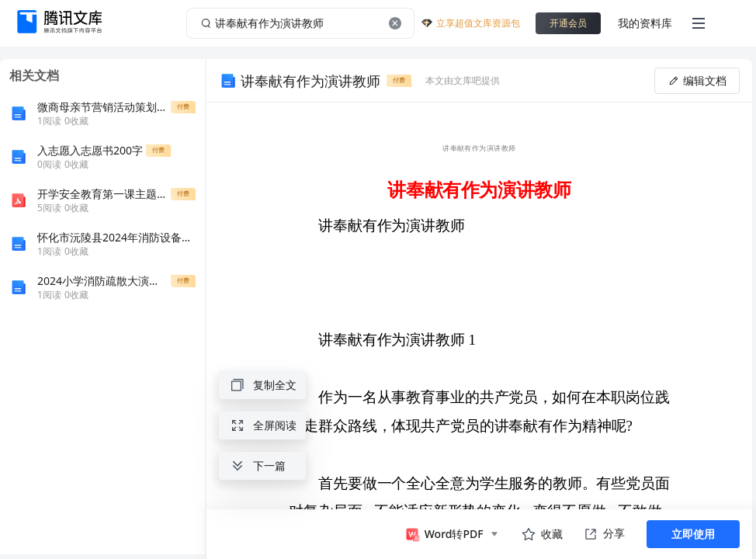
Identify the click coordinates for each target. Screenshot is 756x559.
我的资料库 (645, 23)
